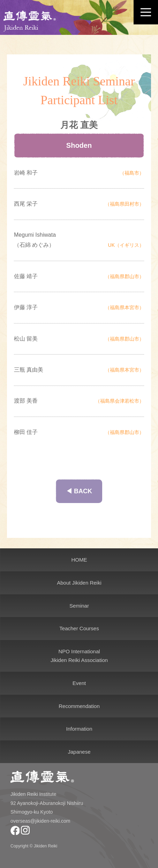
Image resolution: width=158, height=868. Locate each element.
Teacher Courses (79, 628)
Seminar (79, 606)
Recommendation (79, 706)
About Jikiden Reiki (79, 583)
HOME (79, 560)
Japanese (79, 752)
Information (79, 729)
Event (79, 683)
